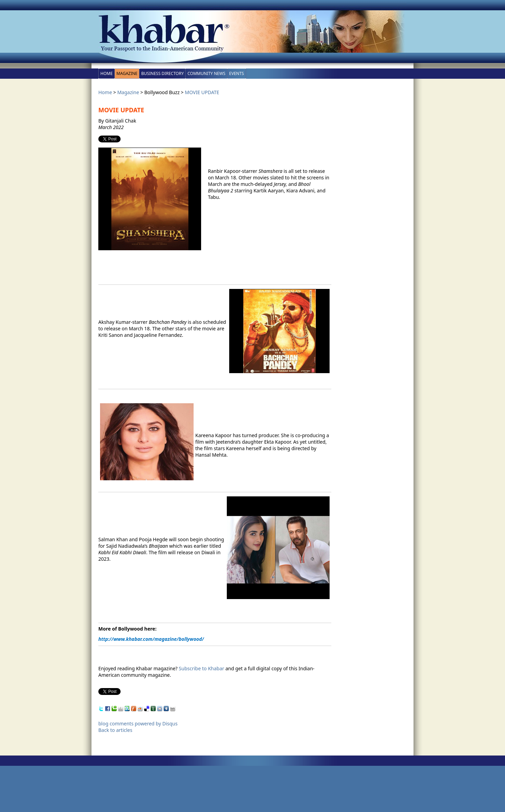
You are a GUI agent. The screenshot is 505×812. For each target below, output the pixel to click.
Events (237, 73)
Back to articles (115, 730)
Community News (206, 73)
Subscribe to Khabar (202, 668)
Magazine (127, 73)
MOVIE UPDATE (202, 92)
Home (107, 73)
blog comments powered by (138, 724)
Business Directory (162, 73)
